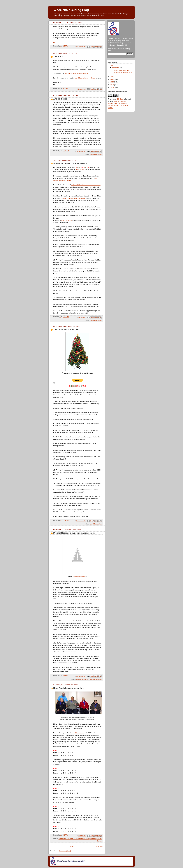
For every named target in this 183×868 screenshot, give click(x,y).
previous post (79, 169)
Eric (55, 42)
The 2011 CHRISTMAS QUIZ (66, 329)
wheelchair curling (96, 154)
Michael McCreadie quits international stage (74, 533)
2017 (112, 65)
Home (72, 847)
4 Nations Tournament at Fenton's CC (73, 198)
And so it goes (60, 99)
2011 (112, 79)
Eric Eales (120, 99)
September (116, 68)
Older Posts (99, 847)
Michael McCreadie (83, 679)
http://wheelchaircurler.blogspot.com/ (77, 74)
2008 (112, 87)
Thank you (58, 56)
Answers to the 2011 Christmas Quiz (70, 163)
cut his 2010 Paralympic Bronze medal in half (86, 185)
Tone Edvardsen (66, 220)
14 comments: (81, 151)
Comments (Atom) (65, 851)
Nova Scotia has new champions (69, 688)
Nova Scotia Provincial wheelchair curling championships (77, 839)
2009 (112, 85)
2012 (112, 76)
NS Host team (79, 733)
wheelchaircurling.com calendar (85, 78)
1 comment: (82, 89)
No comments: (81, 47)
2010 (112, 82)
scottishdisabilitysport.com (79, 577)
